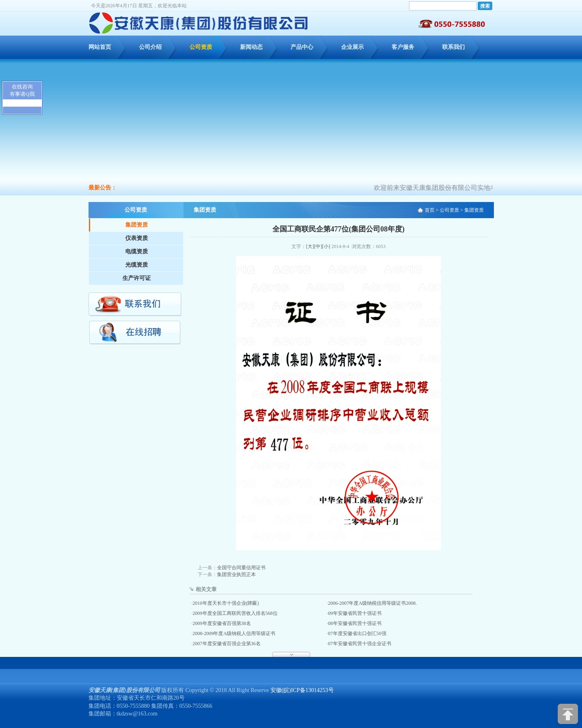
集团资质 (137, 225)
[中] (318, 246)
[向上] (568, 714)
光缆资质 (137, 265)
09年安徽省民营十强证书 (355, 613)
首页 (430, 210)
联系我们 (453, 47)
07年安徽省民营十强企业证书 (360, 644)
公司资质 (201, 47)
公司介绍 (150, 47)
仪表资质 (137, 238)
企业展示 (352, 47)
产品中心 (302, 47)
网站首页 (100, 47)
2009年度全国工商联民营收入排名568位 (235, 613)
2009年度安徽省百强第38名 (222, 623)
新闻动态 (251, 47)
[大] (310, 246)
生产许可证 (137, 278)
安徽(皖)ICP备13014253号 (302, 690)
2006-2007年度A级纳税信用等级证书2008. (373, 603)
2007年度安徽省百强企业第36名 (227, 644)
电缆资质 (137, 251)
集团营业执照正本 (236, 574)
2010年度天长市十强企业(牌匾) (226, 603)
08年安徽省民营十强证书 (355, 623)
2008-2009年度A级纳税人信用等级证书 (234, 633)
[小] (326, 246)
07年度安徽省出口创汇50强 (357, 633)
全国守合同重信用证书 (241, 568)
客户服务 (403, 47)
